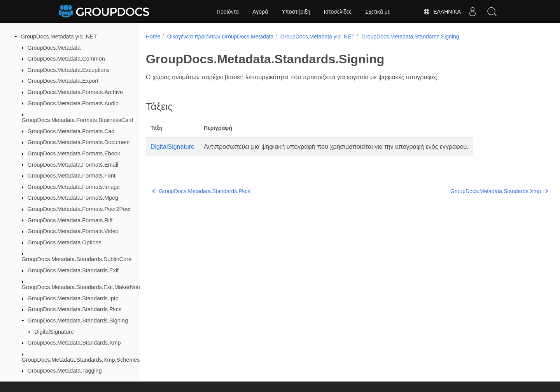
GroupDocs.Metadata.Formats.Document (79, 142)
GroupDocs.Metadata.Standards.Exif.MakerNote (82, 287)
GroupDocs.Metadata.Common (66, 59)
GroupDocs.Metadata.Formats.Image (74, 187)
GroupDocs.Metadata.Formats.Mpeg (73, 198)
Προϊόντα (228, 12)
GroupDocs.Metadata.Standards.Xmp (74, 343)
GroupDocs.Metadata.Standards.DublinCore (77, 259)
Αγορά (260, 12)
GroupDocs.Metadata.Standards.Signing (78, 321)
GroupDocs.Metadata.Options (65, 242)
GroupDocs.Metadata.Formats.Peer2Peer (79, 209)
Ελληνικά (442, 12)
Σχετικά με (378, 12)
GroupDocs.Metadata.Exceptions (69, 70)
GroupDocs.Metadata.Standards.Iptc (73, 298)
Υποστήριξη (296, 12)
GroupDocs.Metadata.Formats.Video (73, 231)
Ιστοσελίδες (338, 12)
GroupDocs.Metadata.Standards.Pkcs (75, 309)
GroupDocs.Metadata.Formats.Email (73, 165)
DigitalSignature (54, 332)
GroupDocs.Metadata (54, 48)
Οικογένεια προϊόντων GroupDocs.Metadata (220, 37)
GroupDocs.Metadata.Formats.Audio (73, 103)
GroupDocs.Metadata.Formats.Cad (71, 131)
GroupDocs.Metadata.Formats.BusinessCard (78, 120)
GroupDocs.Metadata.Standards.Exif (73, 270)
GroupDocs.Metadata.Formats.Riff (70, 220)
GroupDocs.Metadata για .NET (59, 37)
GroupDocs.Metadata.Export (63, 81)
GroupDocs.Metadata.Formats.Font (72, 176)
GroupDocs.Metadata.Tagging (65, 371)
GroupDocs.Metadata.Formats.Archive (75, 92)
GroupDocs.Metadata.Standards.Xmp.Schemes (81, 360)
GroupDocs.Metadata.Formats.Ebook (74, 153)
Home (153, 37)
